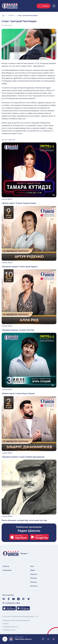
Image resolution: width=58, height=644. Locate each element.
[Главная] (3, 15)
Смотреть (44, 6)
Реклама (34, 578)
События (11, 15)
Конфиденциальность (11, 627)
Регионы (34, 582)
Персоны (34, 574)
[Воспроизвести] (5, 639)
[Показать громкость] (48, 639)
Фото (32, 566)
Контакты (34, 586)
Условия (6, 624)
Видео (33, 570)
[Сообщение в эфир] (43, 639)
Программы (7, 570)
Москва (25, 554)
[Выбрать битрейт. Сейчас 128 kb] (53, 639)
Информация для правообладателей (16, 620)
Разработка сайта (9, 630)
